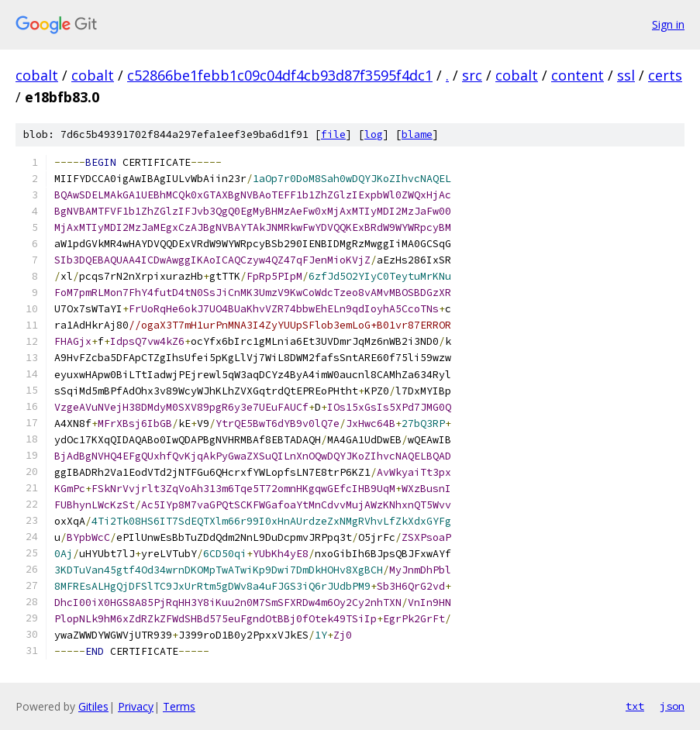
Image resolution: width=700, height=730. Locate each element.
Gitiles (93, 706)
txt (635, 706)
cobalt (37, 75)
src (472, 75)
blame (417, 134)
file (333, 134)
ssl (626, 75)
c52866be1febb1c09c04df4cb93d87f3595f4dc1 (280, 75)
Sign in (668, 24)
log (374, 134)
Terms (179, 706)
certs (665, 75)
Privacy (136, 706)
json (672, 706)
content (578, 75)
